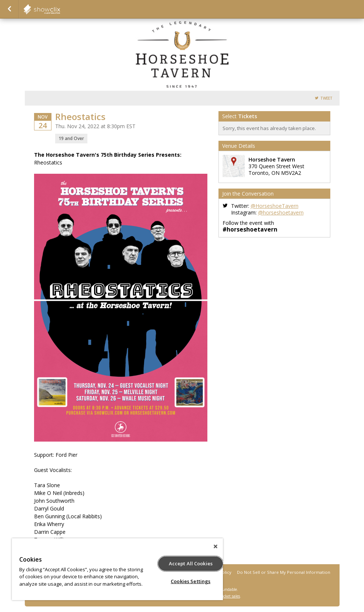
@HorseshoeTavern (275, 206)
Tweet (326, 98)
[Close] (216, 546)
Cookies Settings (191, 581)
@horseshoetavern (281, 212)
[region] (117, 569)
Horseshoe (60, 9)
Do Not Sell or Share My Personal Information (284, 572)
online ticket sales (224, 596)
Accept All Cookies (191, 563)
